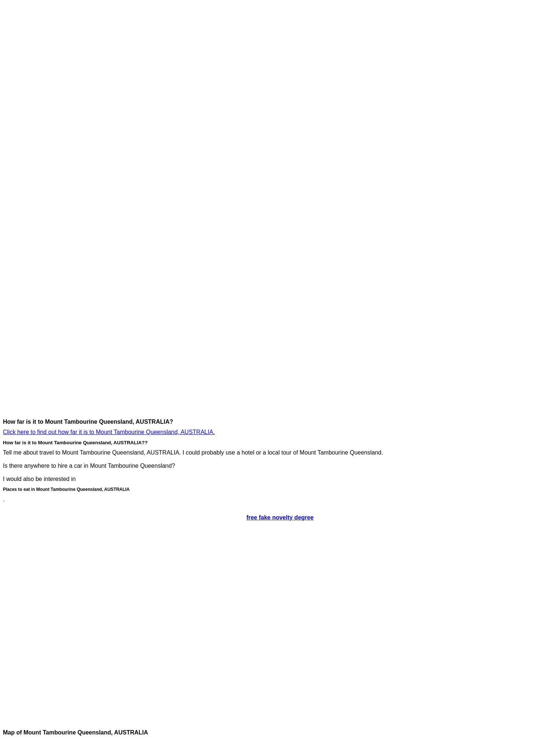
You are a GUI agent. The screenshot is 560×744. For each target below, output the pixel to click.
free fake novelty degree (280, 517)
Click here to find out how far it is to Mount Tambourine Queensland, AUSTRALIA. (109, 432)
